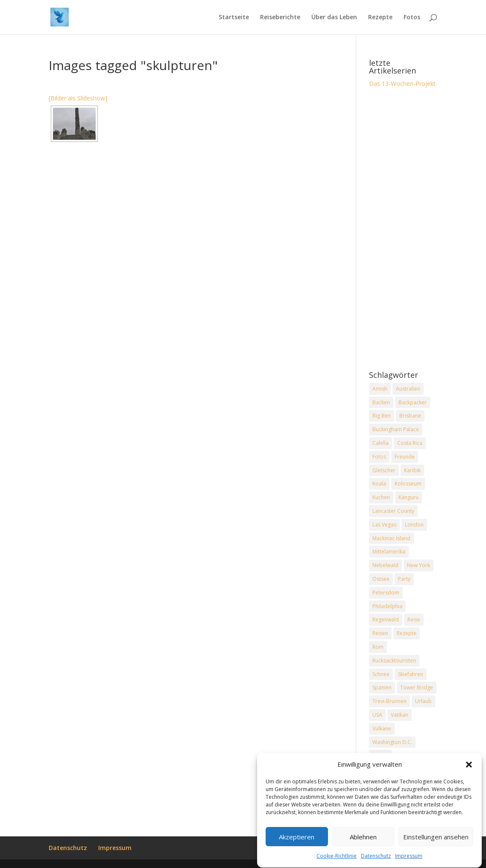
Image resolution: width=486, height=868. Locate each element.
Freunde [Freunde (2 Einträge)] (405, 457)
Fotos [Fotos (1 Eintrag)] (379, 457)
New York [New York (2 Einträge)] (419, 565)
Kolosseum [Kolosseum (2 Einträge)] (408, 484)
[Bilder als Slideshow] (78, 98)
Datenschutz (376, 858)
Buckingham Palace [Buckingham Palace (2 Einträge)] (396, 429)
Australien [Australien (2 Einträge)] (408, 389)
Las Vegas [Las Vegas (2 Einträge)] (384, 525)
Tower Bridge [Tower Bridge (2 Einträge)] (417, 687)
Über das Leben (334, 18)
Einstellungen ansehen (436, 839)
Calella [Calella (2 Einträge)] (381, 443)
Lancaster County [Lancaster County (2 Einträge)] (393, 511)
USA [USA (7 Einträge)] (377, 715)
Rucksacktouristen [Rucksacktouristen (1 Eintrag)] (394, 661)
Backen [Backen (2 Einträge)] (381, 402)
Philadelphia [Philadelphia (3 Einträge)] (387, 606)
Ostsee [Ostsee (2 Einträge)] (381, 579)
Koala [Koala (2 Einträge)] (379, 484)
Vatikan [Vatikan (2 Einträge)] (400, 715)
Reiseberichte (280, 18)
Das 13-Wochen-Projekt (402, 84)
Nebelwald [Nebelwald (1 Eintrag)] (385, 565)
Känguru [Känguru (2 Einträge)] (408, 497)
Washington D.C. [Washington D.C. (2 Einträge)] (392, 742)
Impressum (409, 858)
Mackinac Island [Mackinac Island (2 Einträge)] (391, 538)
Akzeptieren (297, 839)
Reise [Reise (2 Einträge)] (414, 619)
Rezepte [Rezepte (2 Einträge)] (407, 633)
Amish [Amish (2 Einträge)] (380, 389)
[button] (469, 766)
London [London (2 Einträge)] (414, 525)
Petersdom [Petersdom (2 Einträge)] (386, 593)
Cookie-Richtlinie (337, 858)
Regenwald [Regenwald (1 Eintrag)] (386, 619)
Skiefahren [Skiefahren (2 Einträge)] (411, 674)
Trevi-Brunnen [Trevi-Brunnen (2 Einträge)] (389, 701)
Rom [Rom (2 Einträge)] (378, 647)
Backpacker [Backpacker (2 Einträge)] (413, 402)
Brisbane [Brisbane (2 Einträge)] (410, 416)
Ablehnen (363, 839)
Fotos (412, 18)
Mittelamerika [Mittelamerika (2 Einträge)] (389, 552)
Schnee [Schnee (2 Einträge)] (381, 674)
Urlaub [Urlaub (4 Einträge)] (423, 701)
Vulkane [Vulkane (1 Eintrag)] (382, 728)
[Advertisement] (403, 230)
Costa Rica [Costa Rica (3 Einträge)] (410, 443)
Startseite (234, 18)
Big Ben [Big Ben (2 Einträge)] (382, 416)
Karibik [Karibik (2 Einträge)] (412, 470)
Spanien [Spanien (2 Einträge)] (382, 687)
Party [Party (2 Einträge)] (404, 579)
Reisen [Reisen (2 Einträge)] (380, 633)
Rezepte (380, 18)
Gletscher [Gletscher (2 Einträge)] (384, 470)
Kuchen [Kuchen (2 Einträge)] (381, 497)
